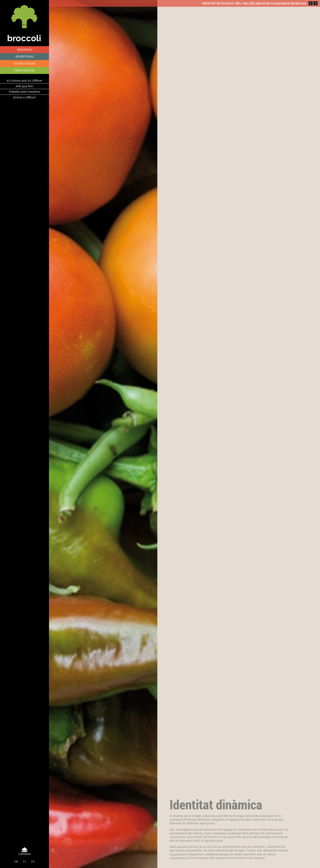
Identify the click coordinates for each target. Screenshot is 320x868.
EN (33, 861)
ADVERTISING (25, 56)
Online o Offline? (24, 97)
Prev (311, 3)
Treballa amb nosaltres (24, 92)
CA (16, 861)
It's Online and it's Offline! (24, 81)
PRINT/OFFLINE (24, 70)
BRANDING (25, 50)
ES (24, 861)
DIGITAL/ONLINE (24, 63)
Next (316, 3)
